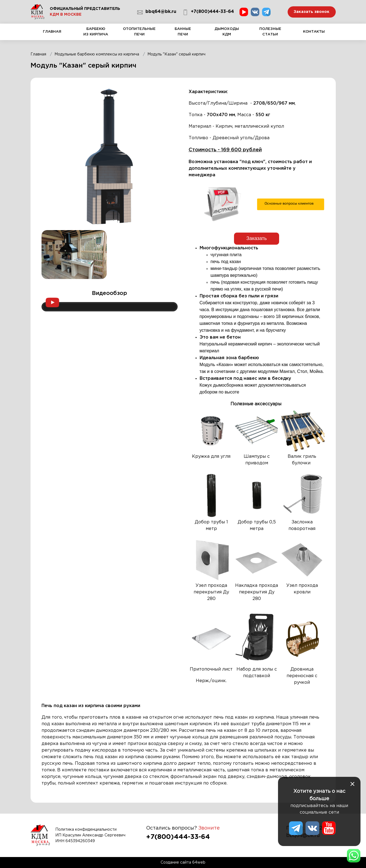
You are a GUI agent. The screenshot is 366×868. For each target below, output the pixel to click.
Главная (52, 35)
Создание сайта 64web (183, 863)
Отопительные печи (140, 34)
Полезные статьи (270, 34)
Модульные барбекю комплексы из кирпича (97, 54)
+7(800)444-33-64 (208, 12)
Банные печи (183, 34)
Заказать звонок (312, 12)
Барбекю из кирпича (96, 34)
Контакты (314, 35)
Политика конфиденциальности (86, 829)
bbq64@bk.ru (157, 12)
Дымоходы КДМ (227, 34)
